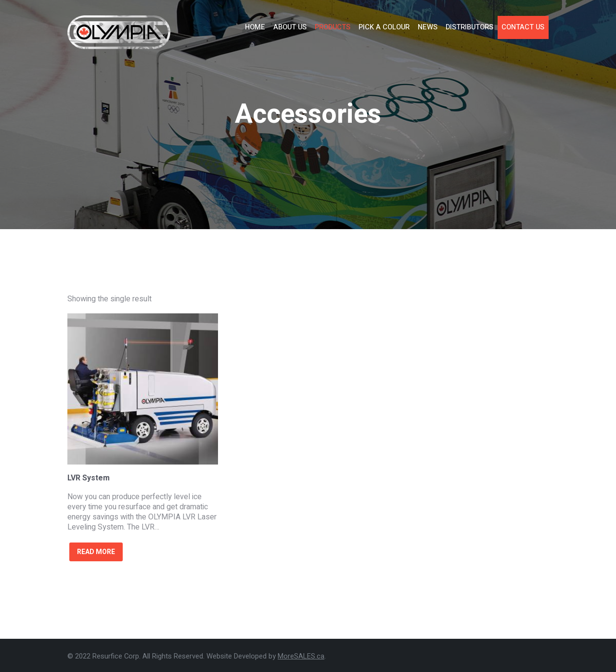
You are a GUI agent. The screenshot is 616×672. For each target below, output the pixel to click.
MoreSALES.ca (301, 656)
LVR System (89, 478)
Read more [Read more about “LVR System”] (96, 552)
